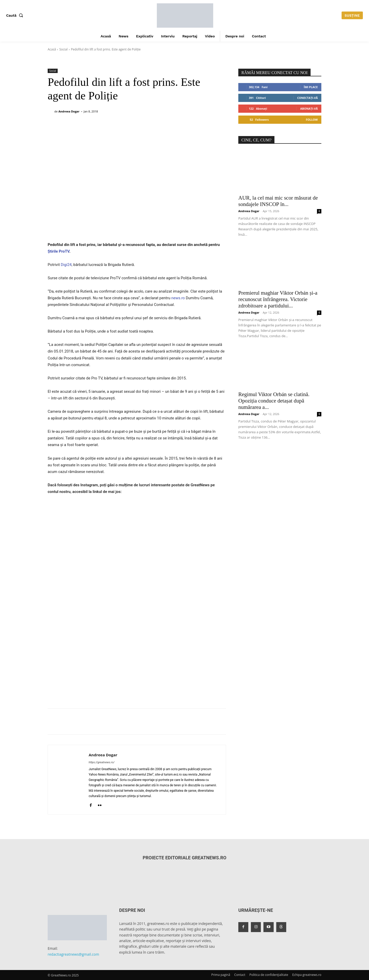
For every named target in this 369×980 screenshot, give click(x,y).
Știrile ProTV (59, 251)
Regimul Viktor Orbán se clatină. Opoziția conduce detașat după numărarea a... (274, 401)
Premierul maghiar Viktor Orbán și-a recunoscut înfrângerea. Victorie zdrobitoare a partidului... (278, 299)
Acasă (52, 49)
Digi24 (66, 265)
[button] (16, 15)
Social (63, 49)
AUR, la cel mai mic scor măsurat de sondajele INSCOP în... (278, 201)
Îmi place (311, 87)
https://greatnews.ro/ (102, 762)
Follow (312, 120)
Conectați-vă (307, 98)
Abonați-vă (309, 109)
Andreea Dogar (69, 111)
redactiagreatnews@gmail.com (73, 954)
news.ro (178, 298)
